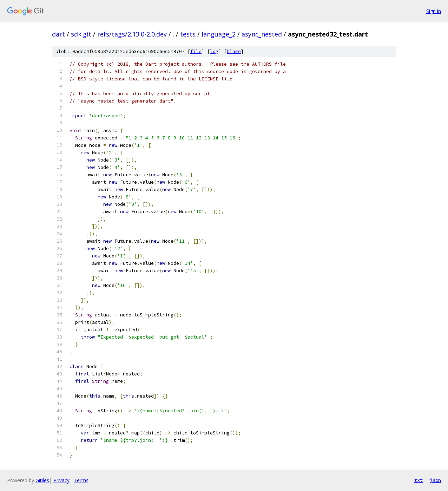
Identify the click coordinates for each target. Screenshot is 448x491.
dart (58, 34)
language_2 (219, 34)
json (435, 480)
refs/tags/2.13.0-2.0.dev (132, 34)
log (214, 51)
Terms (81, 480)
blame (234, 51)
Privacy (61, 480)
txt (419, 480)
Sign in (434, 11)
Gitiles (42, 480)
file (196, 51)
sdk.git (81, 34)
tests (188, 34)
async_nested (262, 34)
